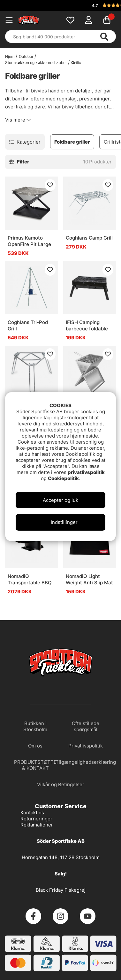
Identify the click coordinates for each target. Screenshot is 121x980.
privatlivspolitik (86, 472)
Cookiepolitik (63, 478)
